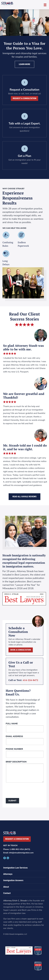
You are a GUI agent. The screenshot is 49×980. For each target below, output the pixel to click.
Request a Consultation (25, 98)
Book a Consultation (21, 650)
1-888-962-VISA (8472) (20, 849)
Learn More (24, 64)
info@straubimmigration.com (21, 853)
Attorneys (8, 874)
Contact (7, 893)
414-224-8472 (31, 680)
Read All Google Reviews (25, 497)
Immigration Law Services (15, 868)
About (6, 887)
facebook (5, 858)
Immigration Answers (13, 880)
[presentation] (26, 791)
